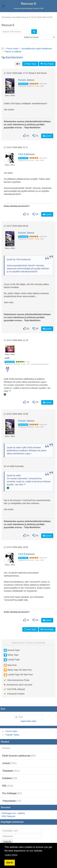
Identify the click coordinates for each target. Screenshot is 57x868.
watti (7, 358)
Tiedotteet (11, 771)
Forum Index (13, 49)
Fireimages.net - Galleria (13, 813)
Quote (47, 136)
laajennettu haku (28, 721)
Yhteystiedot (12, 801)
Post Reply (47, 64)
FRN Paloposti (8, 816)
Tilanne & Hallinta (13, 52)
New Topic (30, 64)
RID (8, 786)
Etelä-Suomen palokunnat (19, 756)
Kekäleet (10, 778)
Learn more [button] (11, 855)
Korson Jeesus (26, 80)
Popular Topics (12, 735)
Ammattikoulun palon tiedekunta (37, 49)
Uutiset (9, 763)
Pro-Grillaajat (12, 793)
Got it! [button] (10, 863)
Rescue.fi (29, 4)
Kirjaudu (7, 842)
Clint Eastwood (26, 154)
